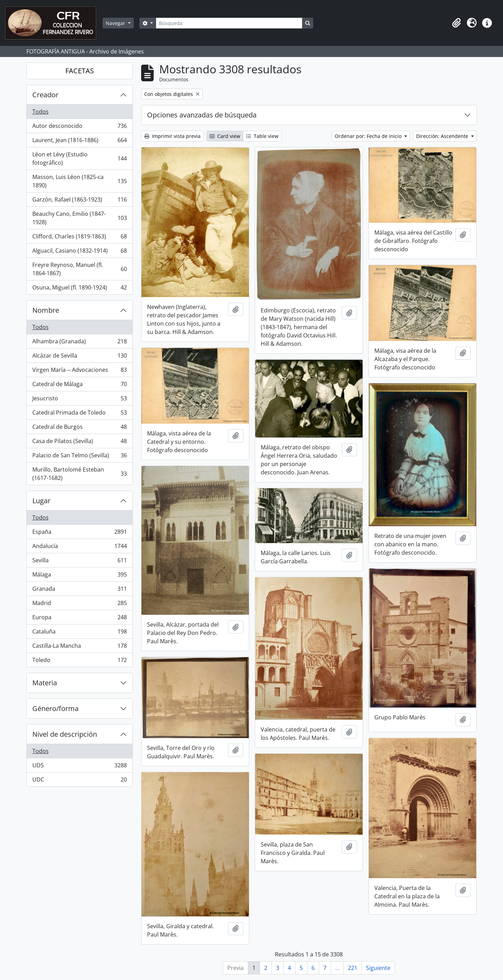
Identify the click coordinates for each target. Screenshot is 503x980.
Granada (79, 590)
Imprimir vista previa (172, 136)
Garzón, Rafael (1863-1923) (79, 201)
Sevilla (79, 562)
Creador (45, 95)
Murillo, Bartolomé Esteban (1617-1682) (79, 474)
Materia (45, 683)
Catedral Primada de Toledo (79, 414)
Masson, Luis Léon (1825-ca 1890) (79, 181)
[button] (456, 23)
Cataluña (79, 633)
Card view (225, 136)
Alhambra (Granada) (79, 343)
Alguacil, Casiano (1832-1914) (79, 252)
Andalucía (79, 548)
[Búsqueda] (229, 23)
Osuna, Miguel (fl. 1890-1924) (79, 289)
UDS (79, 767)
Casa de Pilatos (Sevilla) (79, 443)
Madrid (79, 605)
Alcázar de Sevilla (79, 357)
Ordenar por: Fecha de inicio (369, 136)
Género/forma (55, 708)
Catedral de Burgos (79, 428)
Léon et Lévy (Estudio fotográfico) (79, 158)
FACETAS (80, 71)
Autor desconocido (79, 127)
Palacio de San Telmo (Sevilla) (79, 457)
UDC (79, 781)
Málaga (79, 576)
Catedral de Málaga (79, 386)
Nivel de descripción (65, 734)
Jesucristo (79, 400)
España (79, 533)
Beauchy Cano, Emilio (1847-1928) (79, 218)
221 (353, 968)
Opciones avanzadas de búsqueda (202, 115)
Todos (40, 112)
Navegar (116, 23)
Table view (262, 136)
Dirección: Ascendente (443, 136)
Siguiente (378, 968)
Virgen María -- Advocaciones (79, 371)
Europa (79, 619)
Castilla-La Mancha (79, 647)
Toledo (79, 661)
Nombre (46, 310)
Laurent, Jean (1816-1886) (79, 142)
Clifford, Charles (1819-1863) (79, 238)
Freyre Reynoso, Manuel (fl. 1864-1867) (79, 269)
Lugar (41, 501)
